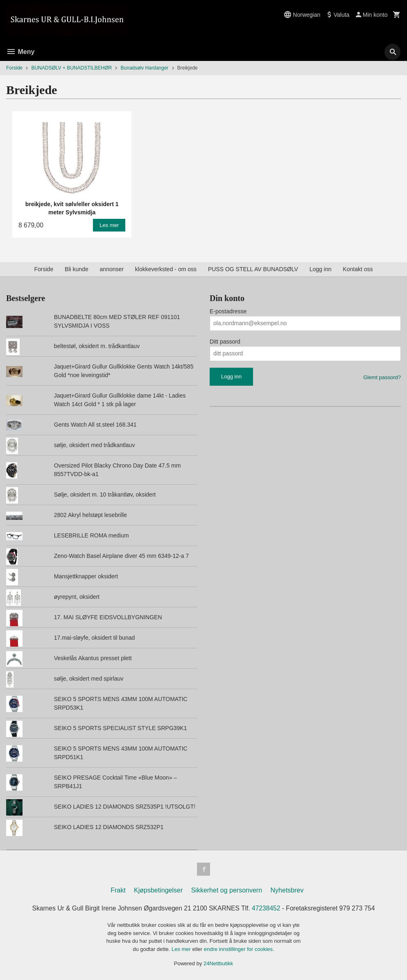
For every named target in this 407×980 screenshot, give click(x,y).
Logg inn (321, 269)
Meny (20, 52)
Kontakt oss (358, 269)
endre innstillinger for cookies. (239, 949)
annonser (112, 269)
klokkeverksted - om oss (166, 269)
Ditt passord (225, 342)
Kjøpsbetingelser (158, 890)
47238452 (268, 908)
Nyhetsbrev (287, 890)
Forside (14, 68)
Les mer (182, 949)
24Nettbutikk (218, 964)
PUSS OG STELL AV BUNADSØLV (253, 269)
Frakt (118, 890)
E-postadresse (228, 311)
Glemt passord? (382, 377)
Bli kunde (77, 269)
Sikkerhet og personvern (227, 890)
